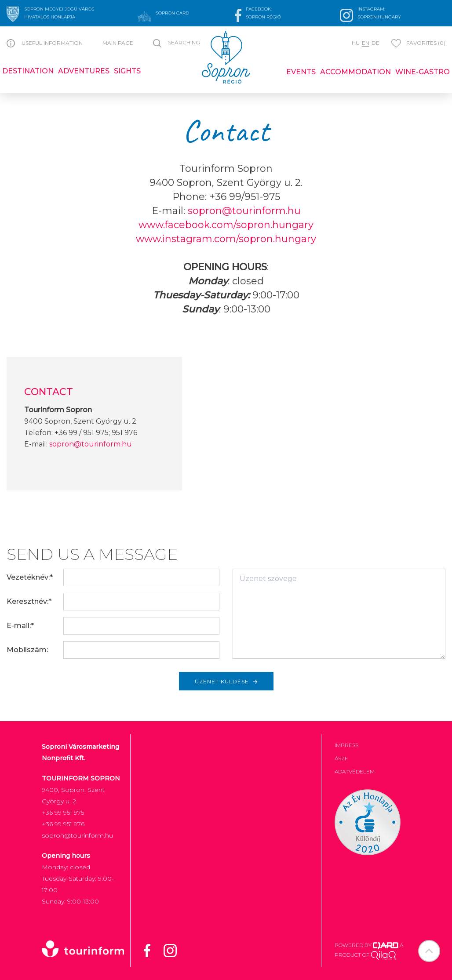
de (375, 43)
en (366, 43)
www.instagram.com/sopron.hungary (226, 239)
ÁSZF (341, 758)
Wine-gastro (423, 72)
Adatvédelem (355, 771)
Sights (127, 71)
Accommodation (355, 72)
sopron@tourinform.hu (244, 211)
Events (301, 72)
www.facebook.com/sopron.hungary (226, 225)
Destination (28, 71)
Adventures (84, 71)
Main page (118, 43)
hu (356, 43)
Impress (346, 745)
